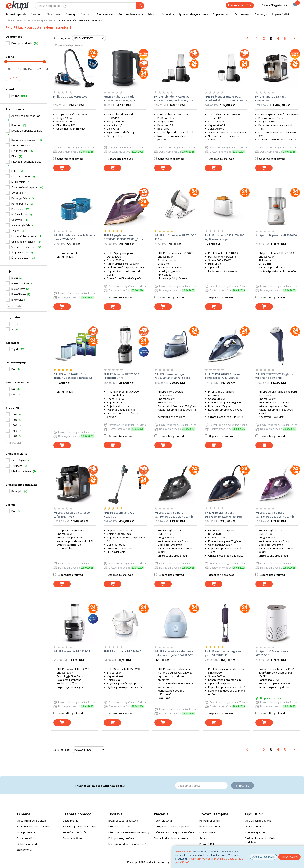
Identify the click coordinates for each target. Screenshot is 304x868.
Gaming (71, 14)
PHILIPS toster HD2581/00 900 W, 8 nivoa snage (225, 237)
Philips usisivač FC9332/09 (70, 97)
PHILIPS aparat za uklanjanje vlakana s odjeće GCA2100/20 (174, 653)
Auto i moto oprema (131, 14)
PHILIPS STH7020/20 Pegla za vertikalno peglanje (274, 376)
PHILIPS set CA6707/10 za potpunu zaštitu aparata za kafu (73, 376)
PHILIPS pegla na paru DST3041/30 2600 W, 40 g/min (275, 515)
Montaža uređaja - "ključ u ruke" (127, 844)
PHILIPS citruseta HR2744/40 (122, 651)
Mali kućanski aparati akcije (41, 20)
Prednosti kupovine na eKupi (34, 826)
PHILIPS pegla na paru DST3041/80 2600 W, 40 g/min (174, 515)
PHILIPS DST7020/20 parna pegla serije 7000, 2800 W (222, 376)
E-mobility (168, 14)
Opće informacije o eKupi (32, 821)
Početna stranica (14, 20)
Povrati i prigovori (210, 821)
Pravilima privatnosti (200, 859)
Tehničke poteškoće (75, 832)
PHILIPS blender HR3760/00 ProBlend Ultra (121, 376)
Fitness (152, 14)
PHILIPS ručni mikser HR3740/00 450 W (175, 237)
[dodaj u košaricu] (62, 168)
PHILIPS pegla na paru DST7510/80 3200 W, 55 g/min (225, 515)
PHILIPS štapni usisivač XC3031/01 (119, 515)
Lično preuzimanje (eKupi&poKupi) (129, 832)
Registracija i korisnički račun (80, 826)
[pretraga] (140, 6)
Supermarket (221, 14)
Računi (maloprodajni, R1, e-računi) (174, 832)
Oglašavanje (24, 850)
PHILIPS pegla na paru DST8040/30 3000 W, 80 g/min (123, 237)
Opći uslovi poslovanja (258, 821)
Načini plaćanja (163, 821)
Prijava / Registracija (272, 5)
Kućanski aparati (16, 14)
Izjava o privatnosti (256, 826)
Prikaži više (15, 306)
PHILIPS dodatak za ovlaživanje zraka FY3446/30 (74, 237)
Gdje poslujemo (26, 832)
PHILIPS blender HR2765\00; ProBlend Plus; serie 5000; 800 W (226, 98)
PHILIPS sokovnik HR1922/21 (72, 651)
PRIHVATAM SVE (289, 857)
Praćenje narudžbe (240, 5)
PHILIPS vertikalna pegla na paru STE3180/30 (223, 653)
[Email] (201, 786)
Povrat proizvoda (210, 826)
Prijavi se (243, 786)
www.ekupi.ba (184, 852)
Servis (203, 838)
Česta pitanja (71, 821)
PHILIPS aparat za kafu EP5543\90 (271, 98)
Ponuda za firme (73, 838)
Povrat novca (207, 832)
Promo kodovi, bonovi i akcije (171, 838)
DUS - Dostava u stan (121, 826)
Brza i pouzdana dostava (123, 821)
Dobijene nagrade (28, 844)
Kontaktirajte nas (255, 832)
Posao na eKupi (26, 838)
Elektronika (54, 14)
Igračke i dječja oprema (193, 14)
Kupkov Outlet (281, 14)
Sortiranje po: (62, 38)
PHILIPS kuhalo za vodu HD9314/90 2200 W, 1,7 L (120, 98)
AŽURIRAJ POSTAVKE (263, 857)
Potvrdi (13, 78)
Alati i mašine (105, 14)
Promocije (261, 14)
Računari (36, 14)
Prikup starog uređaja (121, 838)
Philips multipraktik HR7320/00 (276, 235)
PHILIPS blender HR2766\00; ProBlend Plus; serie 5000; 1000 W (175, 99)
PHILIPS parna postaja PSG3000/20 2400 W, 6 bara (172, 376)
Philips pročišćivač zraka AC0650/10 (272, 653)
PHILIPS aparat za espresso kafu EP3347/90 (72, 515)
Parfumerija (242, 14)
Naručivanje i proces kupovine (172, 826)
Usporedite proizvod (68, 159)
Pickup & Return (209, 844)
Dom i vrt (86, 14)
